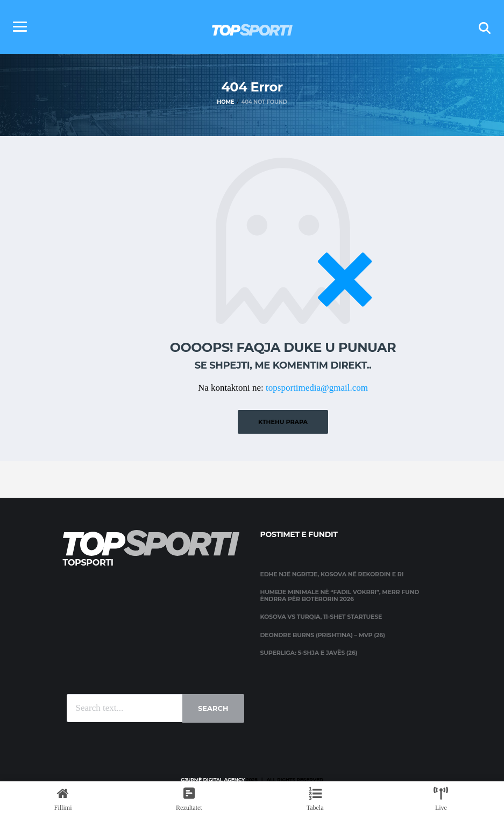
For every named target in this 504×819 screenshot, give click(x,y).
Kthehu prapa (283, 421)
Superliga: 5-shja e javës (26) (309, 652)
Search (213, 708)
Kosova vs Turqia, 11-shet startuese (321, 616)
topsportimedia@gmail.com (317, 388)
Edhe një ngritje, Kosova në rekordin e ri (332, 574)
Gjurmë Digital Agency (213, 779)
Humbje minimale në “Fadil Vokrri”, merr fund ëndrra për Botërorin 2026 (340, 595)
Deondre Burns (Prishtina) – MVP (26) (323, 634)
